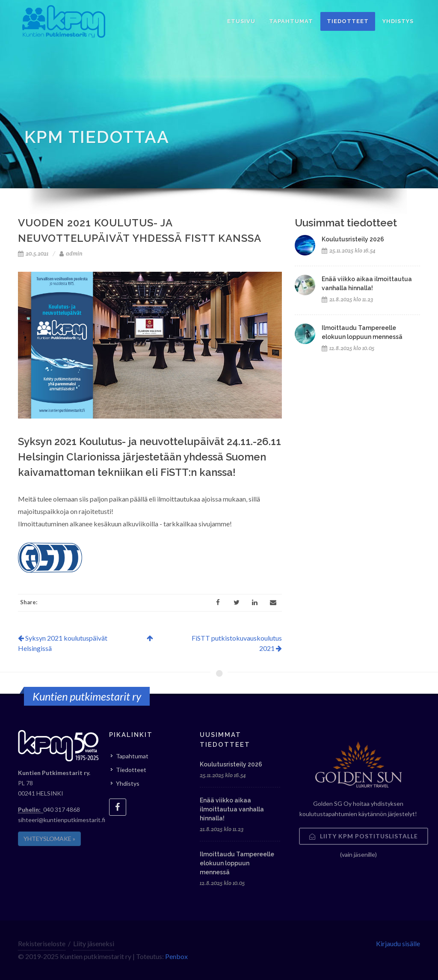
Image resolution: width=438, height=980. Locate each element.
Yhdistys (128, 783)
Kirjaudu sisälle (398, 943)
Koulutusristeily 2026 (353, 239)
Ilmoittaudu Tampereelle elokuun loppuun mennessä (237, 863)
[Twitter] (237, 603)
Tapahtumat (132, 756)
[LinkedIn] (255, 603)
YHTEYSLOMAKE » (49, 839)
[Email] (273, 603)
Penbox (176, 956)
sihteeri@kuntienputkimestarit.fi (62, 820)
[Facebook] (218, 603)
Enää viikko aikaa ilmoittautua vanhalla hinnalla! (232, 809)
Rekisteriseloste (42, 943)
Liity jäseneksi (94, 943)
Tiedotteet (131, 770)
